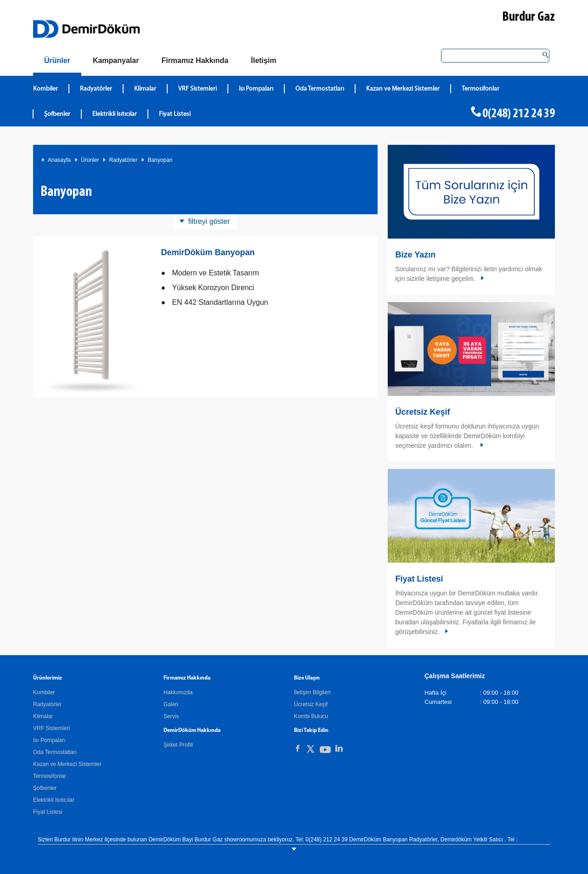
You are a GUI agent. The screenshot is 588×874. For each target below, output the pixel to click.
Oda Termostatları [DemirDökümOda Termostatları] (320, 89)
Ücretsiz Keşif (422, 412)
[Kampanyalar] (116, 61)
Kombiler (44, 692)
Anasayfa (59, 160)
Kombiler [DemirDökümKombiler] (45, 89)
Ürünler (90, 160)
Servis (171, 716)
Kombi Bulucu (311, 716)
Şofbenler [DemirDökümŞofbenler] (57, 114)
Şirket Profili (178, 745)
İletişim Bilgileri (312, 692)
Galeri (171, 704)
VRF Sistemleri (51, 728)
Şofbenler (45, 788)
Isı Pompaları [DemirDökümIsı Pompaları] (256, 89)
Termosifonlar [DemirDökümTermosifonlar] (481, 89)
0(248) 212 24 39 (519, 114)
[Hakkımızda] (195, 61)
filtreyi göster (209, 221)
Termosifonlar (50, 776)
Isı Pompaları (49, 740)
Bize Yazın (415, 255)
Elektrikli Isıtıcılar (54, 800)
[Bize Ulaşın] (263, 61)
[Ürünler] (57, 62)
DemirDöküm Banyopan (208, 252)
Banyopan (160, 160)
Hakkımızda (178, 692)
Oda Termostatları (55, 752)
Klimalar (43, 716)
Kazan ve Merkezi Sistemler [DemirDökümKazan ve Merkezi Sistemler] (403, 89)
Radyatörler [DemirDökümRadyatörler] (96, 89)
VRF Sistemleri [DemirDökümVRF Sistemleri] (198, 89)
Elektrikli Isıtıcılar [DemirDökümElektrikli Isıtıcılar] (115, 114)
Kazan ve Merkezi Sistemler (67, 764)
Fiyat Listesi (175, 114)
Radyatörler (123, 160)
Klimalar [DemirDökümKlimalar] (145, 89)
